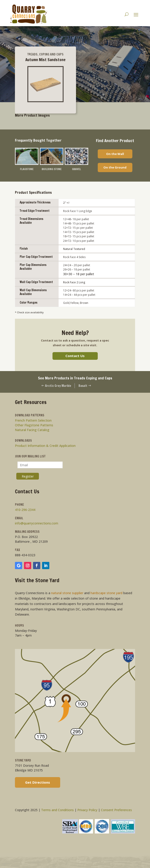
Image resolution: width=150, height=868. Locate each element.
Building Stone (52, 169)
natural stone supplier (67, 593)
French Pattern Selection (33, 421)
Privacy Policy (87, 810)
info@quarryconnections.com (37, 523)
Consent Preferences (116, 810)
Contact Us (75, 356)
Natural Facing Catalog (32, 430)
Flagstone (27, 169)
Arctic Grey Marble (56, 386)
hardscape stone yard (106, 593)
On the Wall (115, 154)
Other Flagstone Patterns (34, 425)
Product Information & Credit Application (45, 446)
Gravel (76, 169)
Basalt (85, 386)
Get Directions (38, 782)
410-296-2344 (25, 510)
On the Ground (115, 167)
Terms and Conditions (57, 810)
